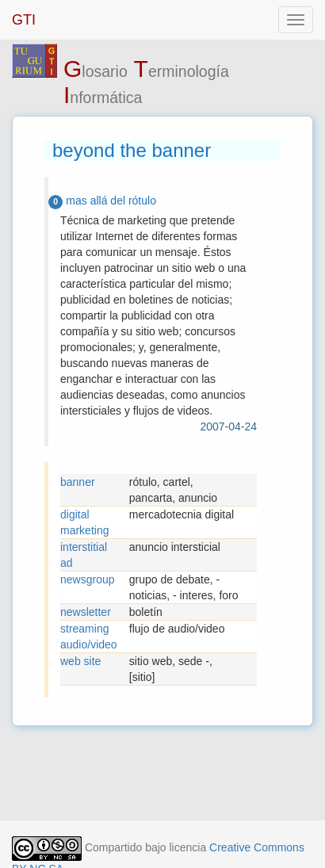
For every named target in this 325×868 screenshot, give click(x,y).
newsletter (86, 612)
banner (78, 482)
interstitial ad (84, 555)
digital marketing (84, 522)
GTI (24, 20)
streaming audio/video (89, 637)
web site (80, 661)
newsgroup (88, 579)
